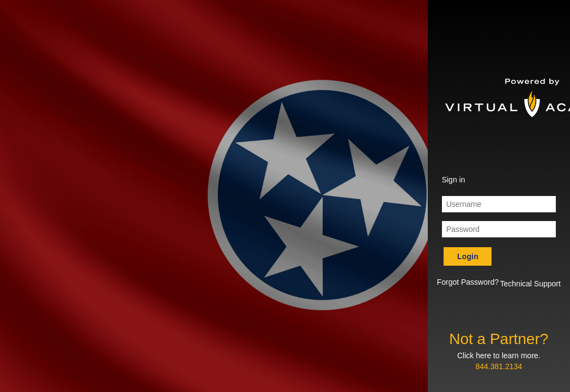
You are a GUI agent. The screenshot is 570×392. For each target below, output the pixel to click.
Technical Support (530, 284)
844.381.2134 (499, 366)
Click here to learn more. (499, 356)
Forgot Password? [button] (468, 282)
